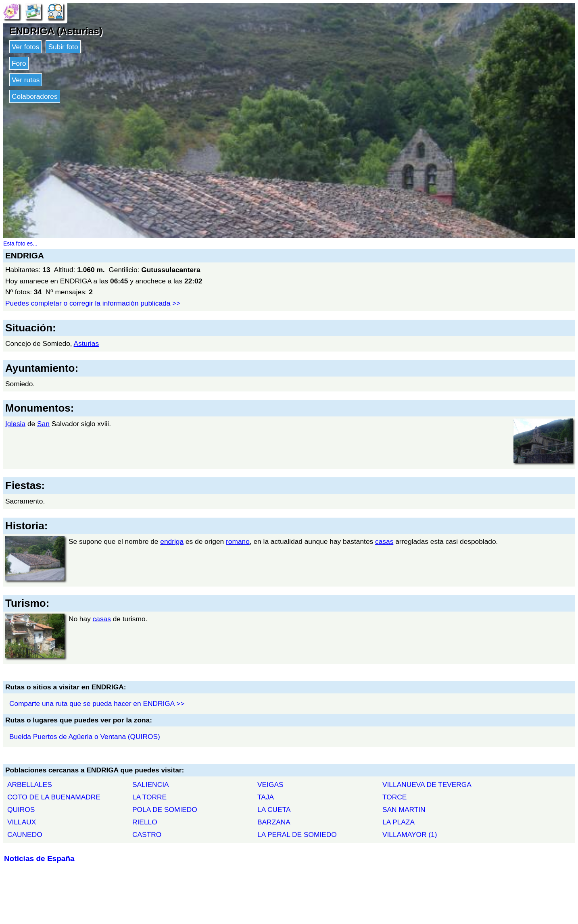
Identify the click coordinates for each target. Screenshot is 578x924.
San (43, 424)
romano (238, 541)
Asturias (87, 343)
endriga (172, 541)
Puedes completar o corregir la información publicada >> (93, 303)
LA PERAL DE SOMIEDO (297, 835)
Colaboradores (35, 96)
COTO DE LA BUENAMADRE (54, 797)
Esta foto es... (20, 243)
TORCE (394, 797)
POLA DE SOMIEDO (165, 810)
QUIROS (21, 810)
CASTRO (147, 835)
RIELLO (145, 822)
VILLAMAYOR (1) (410, 835)
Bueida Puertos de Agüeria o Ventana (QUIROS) (85, 737)
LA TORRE (149, 797)
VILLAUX (22, 822)
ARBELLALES (30, 785)
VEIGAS (270, 785)
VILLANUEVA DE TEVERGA (427, 785)
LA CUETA (274, 810)
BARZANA (274, 822)
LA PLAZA (399, 822)
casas (384, 541)
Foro (19, 63)
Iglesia (15, 424)
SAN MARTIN (404, 810)
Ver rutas (26, 80)
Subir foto (63, 47)
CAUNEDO (25, 835)
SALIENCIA (151, 785)
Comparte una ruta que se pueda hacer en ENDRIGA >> (97, 703)
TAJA (266, 797)
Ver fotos (25, 47)
